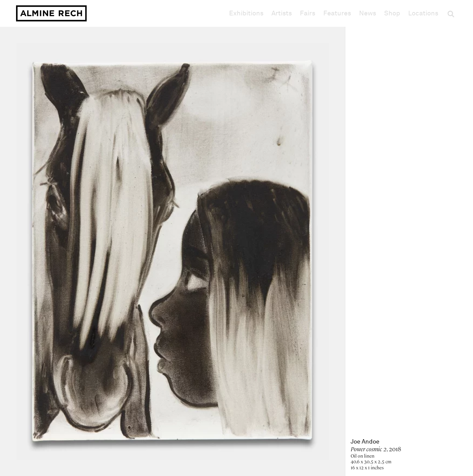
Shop (392, 13)
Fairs (308, 13)
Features (337, 13)
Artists (282, 13)
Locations (423, 13)
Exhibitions (246, 13)
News (368, 13)
